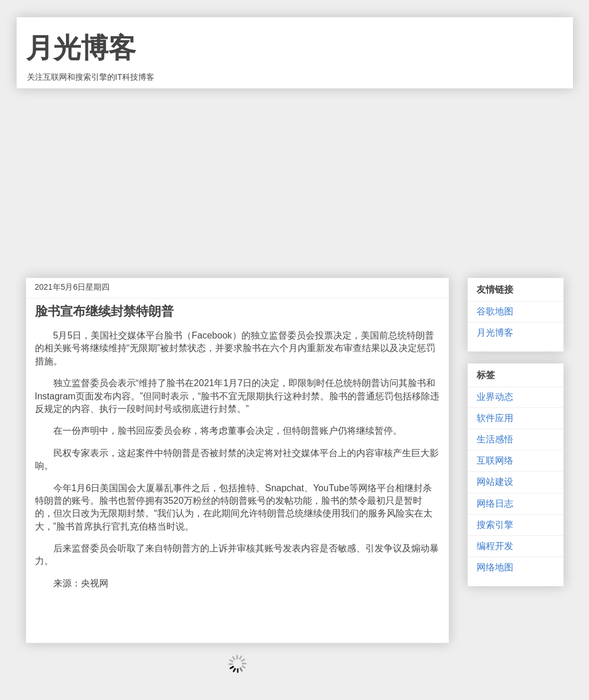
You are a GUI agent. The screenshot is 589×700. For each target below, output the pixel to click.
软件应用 (495, 418)
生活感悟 (495, 439)
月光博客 (81, 48)
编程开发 (495, 546)
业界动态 (495, 397)
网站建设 (495, 482)
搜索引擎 (495, 525)
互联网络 (495, 460)
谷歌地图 (495, 311)
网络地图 (495, 567)
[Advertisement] (295, 174)
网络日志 (495, 503)
